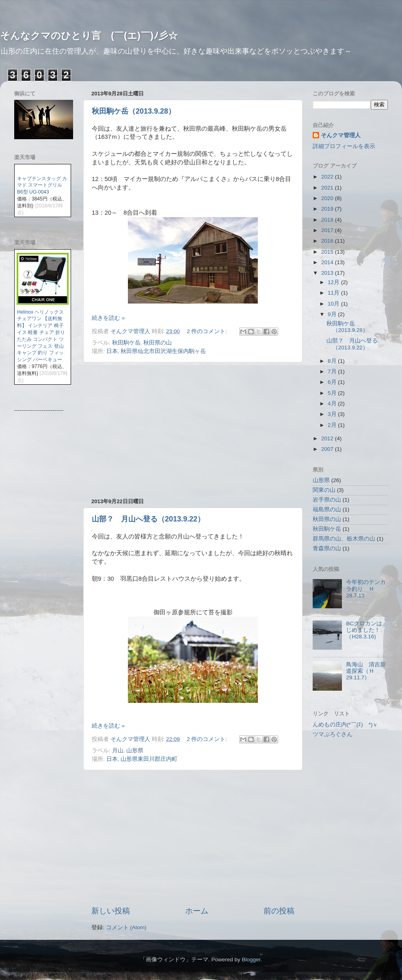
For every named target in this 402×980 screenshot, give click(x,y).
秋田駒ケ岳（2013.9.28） (134, 111)
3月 (333, 414)
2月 (333, 425)
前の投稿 (279, 911)
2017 (328, 230)
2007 (328, 449)
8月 (333, 361)
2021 (328, 188)
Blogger (251, 960)
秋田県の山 (158, 343)
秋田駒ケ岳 (126, 343)
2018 (328, 220)
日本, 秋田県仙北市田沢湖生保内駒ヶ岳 (156, 351)
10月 (334, 304)
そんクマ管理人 (341, 135)
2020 (328, 198)
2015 (328, 252)
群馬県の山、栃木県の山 (344, 539)
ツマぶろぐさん (333, 734)
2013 (328, 273)
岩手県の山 (327, 500)
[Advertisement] (193, 430)
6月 (333, 382)
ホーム (197, 911)
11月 (334, 293)
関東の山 (324, 490)
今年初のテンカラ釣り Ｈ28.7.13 (366, 589)
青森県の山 (327, 548)
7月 (333, 372)
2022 (328, 177)
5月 (333, 393)
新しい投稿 (111, 911)
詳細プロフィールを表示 (344, 146)
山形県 (135, 751)
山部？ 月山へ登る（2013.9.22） (148, 519)
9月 (333, 314)
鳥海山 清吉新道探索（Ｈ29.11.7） (366, 671)
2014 (328, 262)
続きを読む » (108, 318)
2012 (328, 438)
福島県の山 (327, 509)
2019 (328, 209)
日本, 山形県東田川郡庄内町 (142, 759)
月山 (118, 751)
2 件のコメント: (208, 331)
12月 (334, 282)
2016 (328, 241)
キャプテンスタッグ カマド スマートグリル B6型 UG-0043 (42, 185)
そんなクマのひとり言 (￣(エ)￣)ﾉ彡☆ (89, 36)
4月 (333, 404)
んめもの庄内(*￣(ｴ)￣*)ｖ (346, 725)
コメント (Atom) (126, 927)
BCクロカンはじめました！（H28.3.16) (364, 630)
